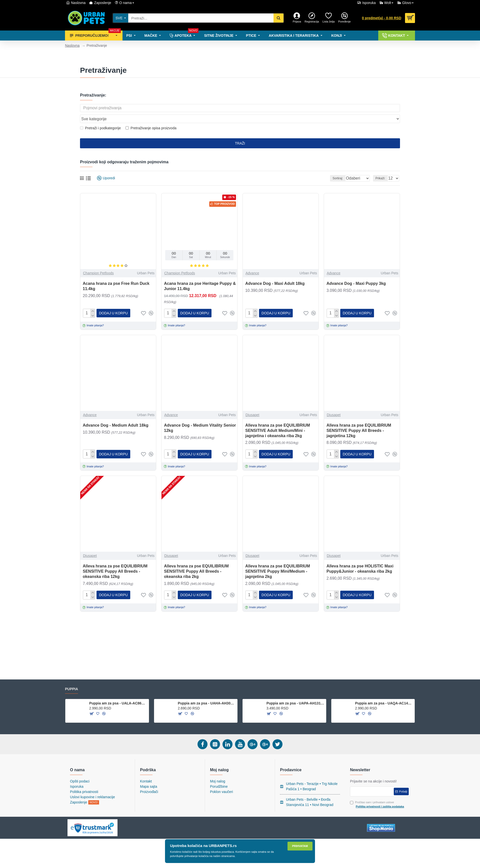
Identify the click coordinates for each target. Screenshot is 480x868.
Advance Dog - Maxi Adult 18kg (275, 274)
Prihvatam (300, 846)
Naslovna (72, 46)
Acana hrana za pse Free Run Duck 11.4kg (116, 277)
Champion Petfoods (98, 264)
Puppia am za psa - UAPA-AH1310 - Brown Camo (295, 703)
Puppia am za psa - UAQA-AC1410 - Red (384, 703)
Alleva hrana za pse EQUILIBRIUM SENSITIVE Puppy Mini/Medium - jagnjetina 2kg (278, 560)
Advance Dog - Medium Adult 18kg (116, 415)
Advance (252, 264)
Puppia (71, 689)
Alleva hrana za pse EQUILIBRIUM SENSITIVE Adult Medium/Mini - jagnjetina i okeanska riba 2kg (278, 420)
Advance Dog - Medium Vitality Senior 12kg (200, 418)
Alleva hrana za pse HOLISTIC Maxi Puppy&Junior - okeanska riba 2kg (360, 558)
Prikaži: (382, 169)
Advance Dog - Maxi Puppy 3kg (356, 274)
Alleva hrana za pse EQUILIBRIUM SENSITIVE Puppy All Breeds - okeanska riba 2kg (196, 560)
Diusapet (252, 405)
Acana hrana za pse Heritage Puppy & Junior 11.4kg (200, 277)
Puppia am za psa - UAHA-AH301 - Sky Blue (207, 703)
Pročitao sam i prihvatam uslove (377, 805)
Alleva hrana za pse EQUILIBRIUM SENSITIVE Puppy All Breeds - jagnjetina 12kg (359, 420)
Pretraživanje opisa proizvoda (151, 119)
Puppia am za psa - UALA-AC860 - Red (118, 703)
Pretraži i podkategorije (100, 119)
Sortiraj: (332, 169)
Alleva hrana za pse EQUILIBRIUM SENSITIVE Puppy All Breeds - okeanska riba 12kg (115, 560)
